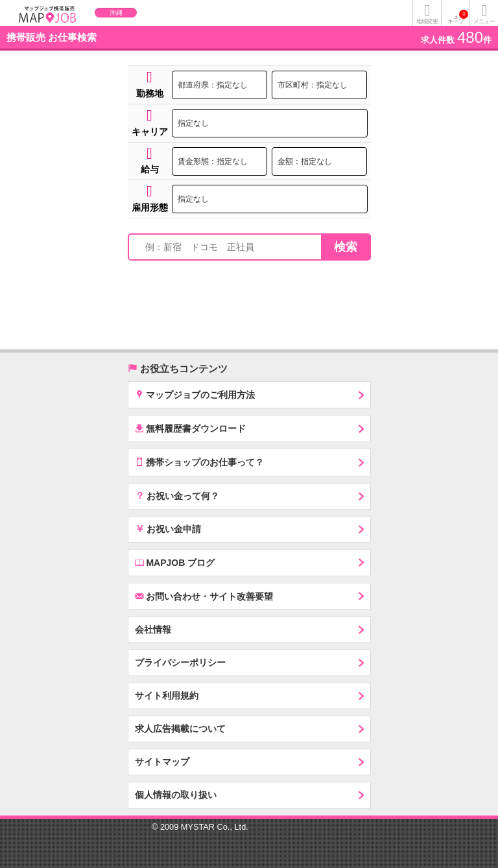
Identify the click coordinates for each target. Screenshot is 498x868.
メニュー (484, 21)
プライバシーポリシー (180, 663)
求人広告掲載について (180, 729)
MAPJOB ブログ (175, 562)
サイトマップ (162, 762)
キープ (458, 17)
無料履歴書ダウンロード (191, 428)
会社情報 (153, 629)
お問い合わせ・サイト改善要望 (204, 596)
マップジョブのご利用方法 (195, 394)
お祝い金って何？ (177, 495)
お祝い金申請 (168, 528)
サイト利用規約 (167, 696)
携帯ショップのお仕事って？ (200, 462)
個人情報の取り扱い (176, 795)
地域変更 (427, 21)
